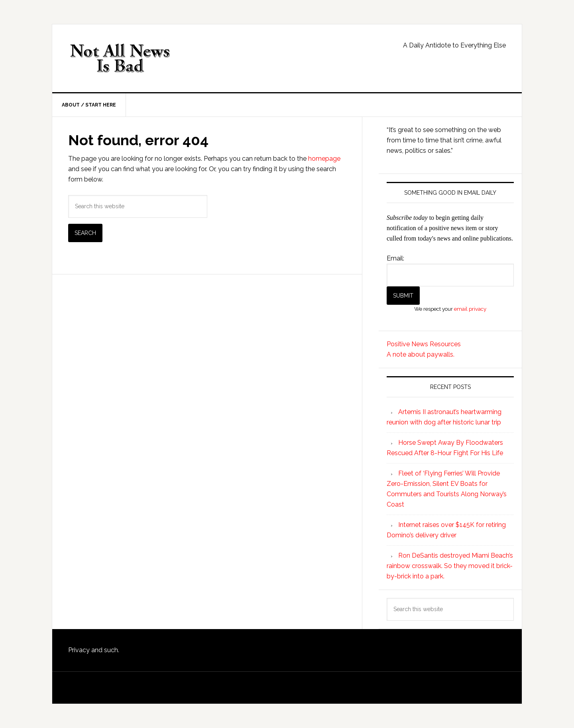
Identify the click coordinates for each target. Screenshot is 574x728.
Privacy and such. (94, 650)
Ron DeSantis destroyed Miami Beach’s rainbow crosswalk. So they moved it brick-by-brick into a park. (450, 566)
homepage (324, 159)
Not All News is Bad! (120, 58)
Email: (395, 258)
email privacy (470, 309)
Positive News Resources (424, 344)
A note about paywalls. (421, 354)
